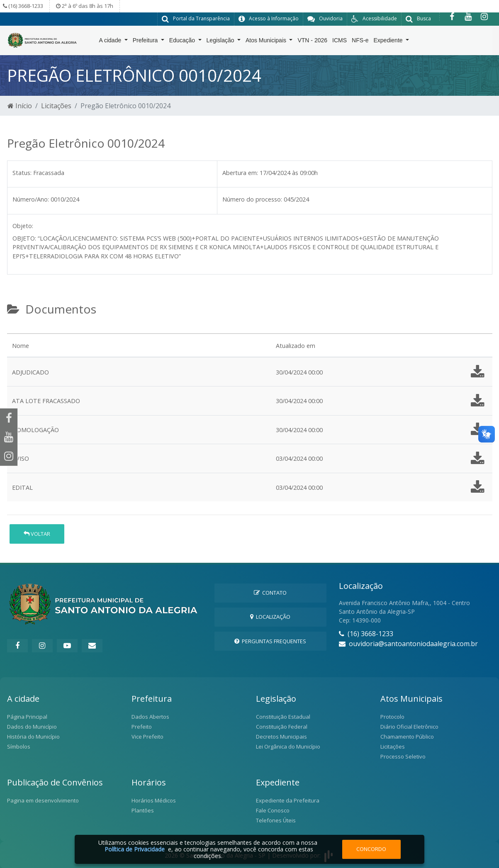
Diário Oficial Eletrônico (409, 726)
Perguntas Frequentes (270, 641)
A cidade (111, 42)
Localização (270, 617)
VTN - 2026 (312, 42)
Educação (183, 42)
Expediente (389, 42)
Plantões (143, 810)
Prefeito (142, 726)
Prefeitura (146, 42)
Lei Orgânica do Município (288, 746)
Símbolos (19, 746)
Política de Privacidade (135, 849)
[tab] (14, 330)
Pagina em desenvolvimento (43, 800)
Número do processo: (252, 199)
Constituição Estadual (283, 716)
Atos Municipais (267, 42)
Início (20, 105)
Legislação (221, 42)
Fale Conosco (273, 810)
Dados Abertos (150, 716)
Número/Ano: (31, 199)
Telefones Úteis (276, 820)
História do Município (33, 736)
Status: (22, 172)
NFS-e (360, 42)
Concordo (371, 849)
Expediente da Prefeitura (288, 800)
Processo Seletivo (403, 756)
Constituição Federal (282, 726)
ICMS (340, 42)
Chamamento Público (407, 736)
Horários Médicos (154, 800)
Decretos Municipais (281, 736)
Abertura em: (240, 172)
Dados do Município (32, 726)
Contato (270, 592)
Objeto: (23, 225)
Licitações (56, 105)
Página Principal (27, 716)
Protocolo (392, 716)
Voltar (37, 533)
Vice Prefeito (147, 736)
